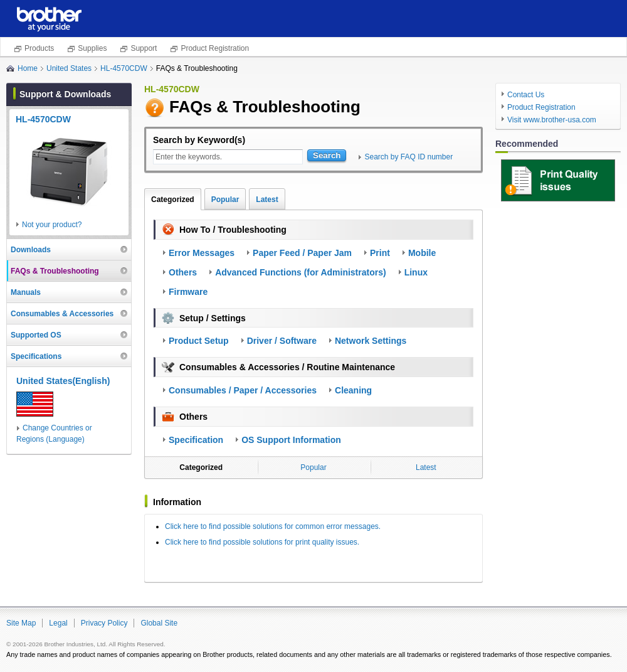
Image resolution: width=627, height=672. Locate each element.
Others (183, 272)
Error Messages (202, 253)
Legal (58, 623)
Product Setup (199, 341)
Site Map (21, 623)
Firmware (188, 292)
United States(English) (63, 381)
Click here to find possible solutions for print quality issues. (262, 542)
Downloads (31, 250)
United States (69, 68)
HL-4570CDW (124, 68)
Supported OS (36, 335)
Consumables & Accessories (62, 314)
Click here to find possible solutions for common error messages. (273, 526)
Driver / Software (282, 341)
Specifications (36, 356)
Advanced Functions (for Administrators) (301, 272)
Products (39, 48)
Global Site (159, 623)
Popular (225, 200)
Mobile (422, 253)
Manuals (26, 292)
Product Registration (215, 48)
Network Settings (371, 341)
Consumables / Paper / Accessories (243, 390)
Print (380, 253)
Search (327, 155)
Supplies (92, 48)
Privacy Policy (104, 623)
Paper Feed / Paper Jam (302, 253)
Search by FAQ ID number (408, 157)
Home (28, 68)
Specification (196, 440)
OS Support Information (291, 440)
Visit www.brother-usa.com (552, 120)
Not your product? (52, 225)
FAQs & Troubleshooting (55, 271)
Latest (267, 200)
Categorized (173, 200)
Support (144, 48)
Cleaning (353, 390)
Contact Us (526, 95)
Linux (416, 272)
